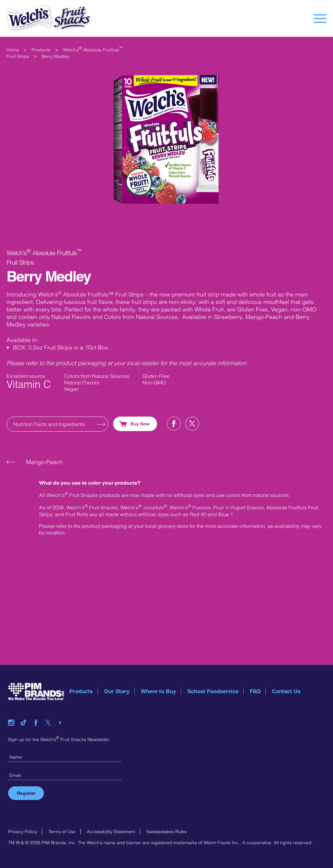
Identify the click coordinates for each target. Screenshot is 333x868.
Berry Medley (55, 56)
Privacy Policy (23, 832)
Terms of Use (62, 832)
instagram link (14, 715)
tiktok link (26, 715)
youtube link (62, 715)
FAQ (255, 691)
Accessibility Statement (111, 832)
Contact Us (286, 691)
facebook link (38, 715)
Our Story (117, 691)
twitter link (50, 715)
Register (26, 793)
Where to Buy (158, 691)
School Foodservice (213, 691)
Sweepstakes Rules (166, 832)
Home (13, 50)
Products (41, 50)
